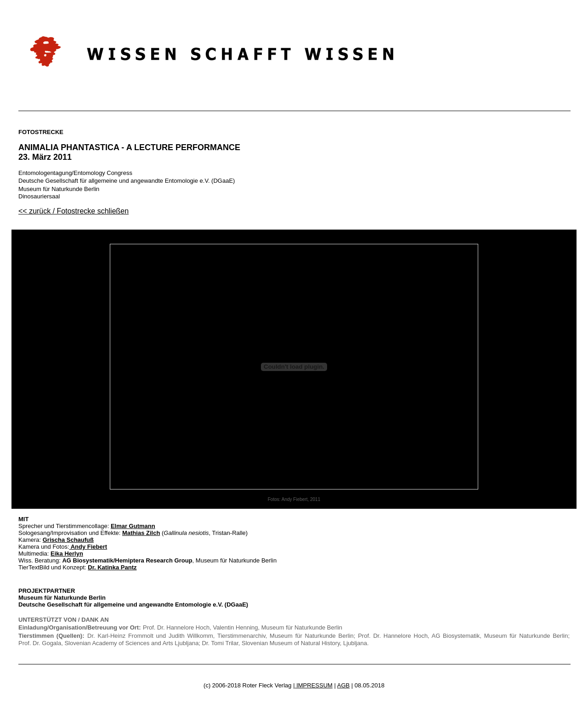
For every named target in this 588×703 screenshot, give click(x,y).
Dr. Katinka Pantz (112, 567)
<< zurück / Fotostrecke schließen (73, 211)
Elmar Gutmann (133, 526)
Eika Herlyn (67, 554)
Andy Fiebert (88, 547)
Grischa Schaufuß (68, 540)
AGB (343, 685)
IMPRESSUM (314, 685)
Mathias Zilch (141, 533)
